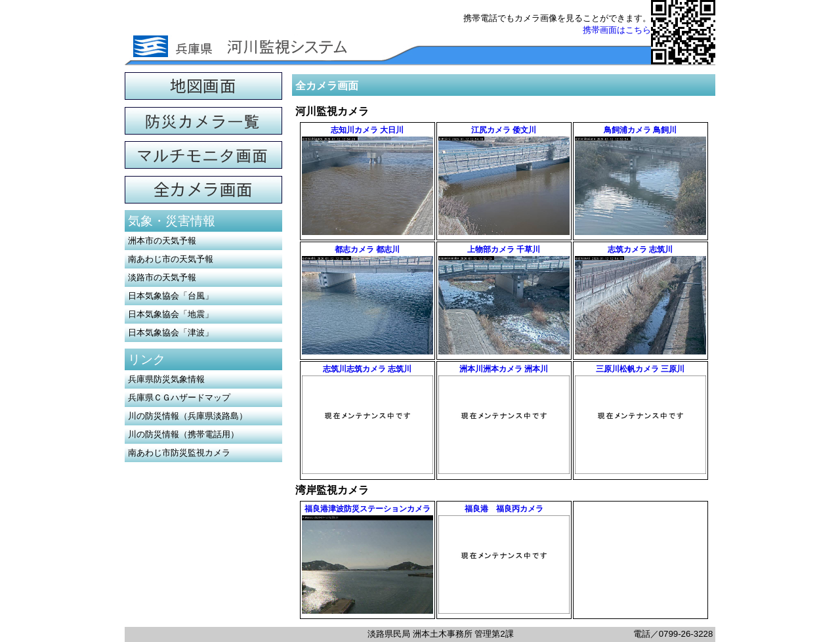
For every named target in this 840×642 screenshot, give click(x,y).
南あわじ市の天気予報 (171, 259)
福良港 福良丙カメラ (504, 509)
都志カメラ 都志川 (367, 249)
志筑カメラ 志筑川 (640, 249)
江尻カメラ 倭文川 (504, 130)
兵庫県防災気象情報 (166, 379)
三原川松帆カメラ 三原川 (640, 369)
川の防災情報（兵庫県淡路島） (188, 416)
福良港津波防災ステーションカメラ (367, 509)
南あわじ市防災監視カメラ (179, 453)
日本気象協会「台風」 (171, 296)
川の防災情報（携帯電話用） (183, 434)
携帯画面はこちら (617, 30)
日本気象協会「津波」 (171, 332)
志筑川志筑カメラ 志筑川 (367, 369)
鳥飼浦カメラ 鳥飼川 (640, 130)
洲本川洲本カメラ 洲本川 (504, 369)
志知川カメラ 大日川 (367, 130)
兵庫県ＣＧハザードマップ (179, 397)
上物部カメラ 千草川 (504, 249)
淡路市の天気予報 (162, 277)
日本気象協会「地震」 (171, 314)
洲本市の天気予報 (162, 241)
